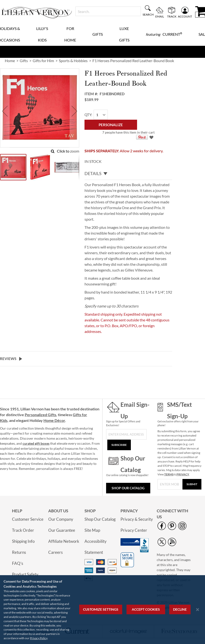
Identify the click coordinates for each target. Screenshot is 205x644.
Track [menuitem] (172, 16)
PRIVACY (183, 474)
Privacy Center (134, 530)
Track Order (23, 530)
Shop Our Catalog (128, 488)
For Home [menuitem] (70, 34)
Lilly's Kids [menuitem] (42, 34)
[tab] (128, 174)
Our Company (61, 519)
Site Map (92, 530)
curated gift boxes (36, 443)
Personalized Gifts (40, 415)
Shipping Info (23, 541)
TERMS (169, 474)
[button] (5, 111)
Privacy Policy (39, 638)
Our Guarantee (62, 530)
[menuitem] (164, 34)
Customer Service (28, 519)
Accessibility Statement (96, 547)
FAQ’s (18, 563)
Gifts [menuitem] (98, 34)
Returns (19, 552)
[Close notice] (198, 610)
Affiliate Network (64, 541)
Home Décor (54, 420)
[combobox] (108, 11)
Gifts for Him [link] (43, 61)
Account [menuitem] (185, 16)
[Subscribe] (119, 445)
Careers (55, 552)
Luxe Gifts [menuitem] (124, 34)
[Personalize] (111, 125)
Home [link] (10, 61)
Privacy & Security (137, 519)
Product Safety (25, 574)
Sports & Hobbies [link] (73, 61)
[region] (102, 610)
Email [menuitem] (160, 16)
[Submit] (192, 484)
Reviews (8, 359)
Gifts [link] (24, 61)
